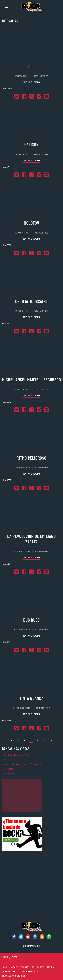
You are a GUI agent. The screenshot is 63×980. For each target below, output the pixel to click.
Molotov (31, 223)
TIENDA (50, 967)
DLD (31, 66)
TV (33, 967)
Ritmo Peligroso (31, 458)
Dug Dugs (31, 620)
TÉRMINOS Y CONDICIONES (14, 976)
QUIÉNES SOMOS (9, 971)
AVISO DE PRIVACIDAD (29, 971)
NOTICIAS (14, 967)
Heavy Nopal (8, 773)
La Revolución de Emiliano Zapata (31, 539)
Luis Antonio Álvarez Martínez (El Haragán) (22, 764)
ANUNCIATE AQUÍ (32, 946)
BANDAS (41, 967)
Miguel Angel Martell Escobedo (32, 380)
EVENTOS (25, 967)
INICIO (5, 967)
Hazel (5, 760)
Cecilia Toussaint (32, 301)
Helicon (31, 145)
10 (51, 740)
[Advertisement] (22, 796)
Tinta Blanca (32, 698)
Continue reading (32, 82)
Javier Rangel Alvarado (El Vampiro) (19, 755)
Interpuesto (8, 769)
